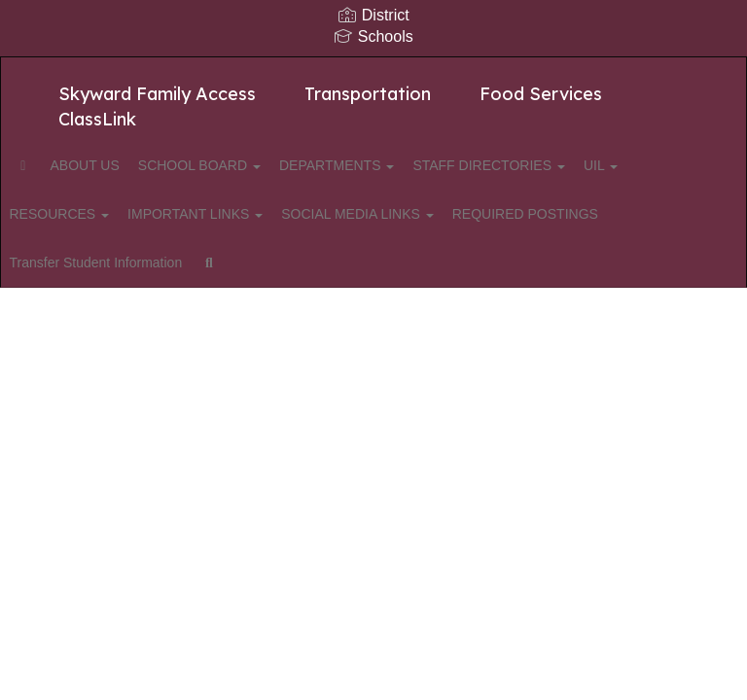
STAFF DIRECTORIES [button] (562, 165)
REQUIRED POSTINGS (118, 262)
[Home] (53, 165)
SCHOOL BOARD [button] (251, 165)
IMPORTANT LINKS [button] (305, 214)
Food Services (541, 94)
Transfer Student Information (306, 262)
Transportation (368, 94)
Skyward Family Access (157, 94)
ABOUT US (126, 165)
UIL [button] (62, 214)
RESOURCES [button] (158, 214)
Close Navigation (519, 270)
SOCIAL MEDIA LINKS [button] (478, 214)
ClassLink (97, 119)
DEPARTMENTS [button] (399, 165)
